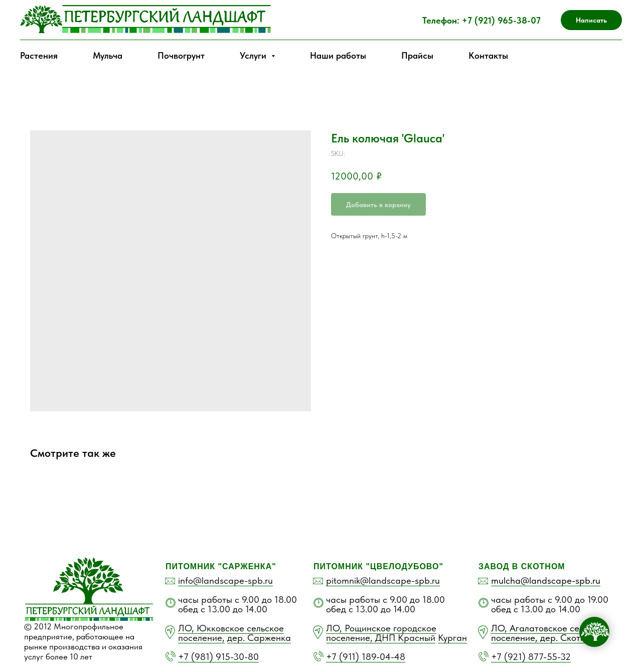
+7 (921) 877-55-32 (531, 657)
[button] (591, 20)
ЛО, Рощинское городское (381, 628)
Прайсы (417, 55)
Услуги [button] (254, 55)
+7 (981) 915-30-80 (218, 657)
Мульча (108, 55)
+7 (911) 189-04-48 (366, 657)
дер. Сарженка (259, 638)
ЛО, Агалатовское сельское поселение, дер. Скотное (549, 633)
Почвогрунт (181, 55)
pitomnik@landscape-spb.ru (383, 580)
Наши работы (338, 55)
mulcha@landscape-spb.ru (546, 580)
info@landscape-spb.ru (225, 580)
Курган (452, 638)
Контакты (488, 55)
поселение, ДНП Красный (381, 638)
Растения (39, 55)
